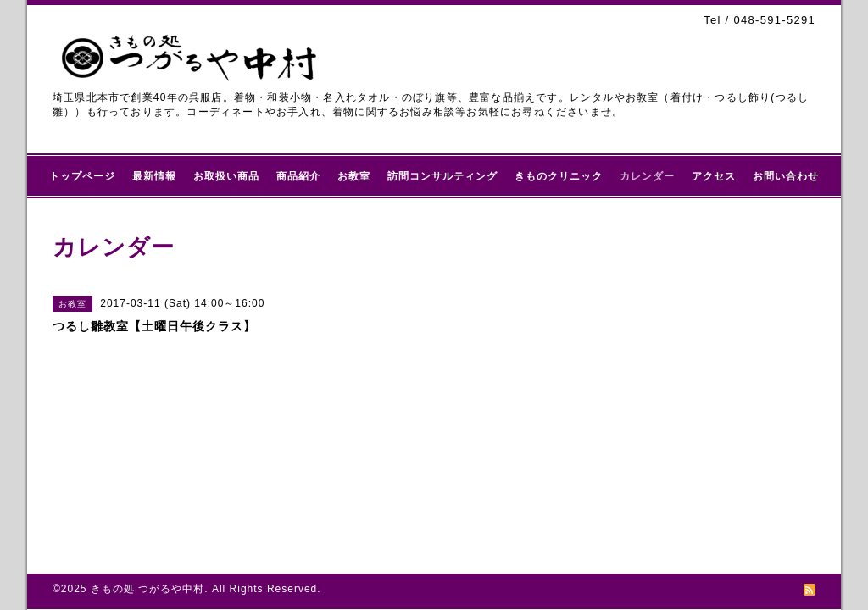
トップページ (82, 176)
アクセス (714, 176)
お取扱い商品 (226, 176)
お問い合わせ (786, 176)
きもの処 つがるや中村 (147, 589)
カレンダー (647, 176)
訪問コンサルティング (442, 176)
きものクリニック (559, 176)
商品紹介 (298, 176)
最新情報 (154, 176)
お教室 (354, 176)
